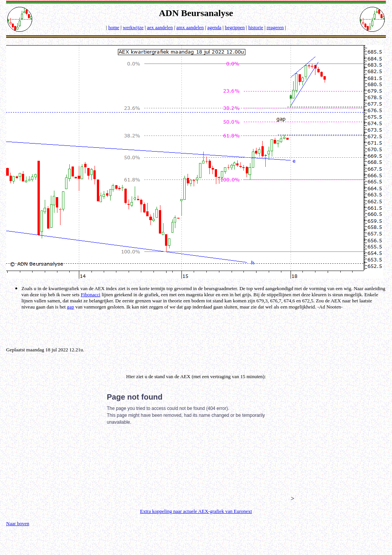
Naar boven (18, 523)
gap (71, 307)
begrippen (235, 27)
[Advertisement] (198, 328)
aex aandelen (160, 27)
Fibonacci (91, 295)
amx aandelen (190, 27)
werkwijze (133, 27)
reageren (275, 27)
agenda (214, 27)
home (114, 27)
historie (256, 27)
